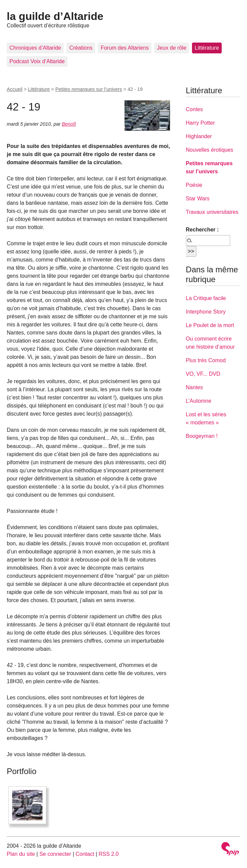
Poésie (194, 185)
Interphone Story (206, 312)
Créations (81, 48)
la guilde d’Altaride (55, 16)
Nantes (195, 387)
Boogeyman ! (202, 436)
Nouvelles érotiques (210, 150)
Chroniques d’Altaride (35, 48)
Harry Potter (200, 123)
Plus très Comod (206, 360)
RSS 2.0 (109, 854)
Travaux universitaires (212, 212)
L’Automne (199, 401)
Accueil (15, 89)
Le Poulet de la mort (210, 325)
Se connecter (55, 854)
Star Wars (198, 199)
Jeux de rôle (172, 48)
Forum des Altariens (125, 48)
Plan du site (21, 854)
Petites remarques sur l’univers (89, 89)
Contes (195, 109)
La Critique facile (206, 298)
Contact (85, 854)
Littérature (207, 48)
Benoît (69, 124)
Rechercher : (202, 230)
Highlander (199, 136)
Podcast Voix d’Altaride (37, 61)
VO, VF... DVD (203, 374)
